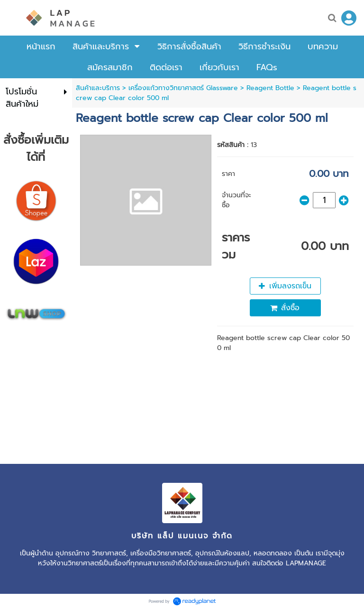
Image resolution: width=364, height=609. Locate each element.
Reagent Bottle (270, 88)
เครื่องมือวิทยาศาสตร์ (161, 553)
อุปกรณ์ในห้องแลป (222, 553)
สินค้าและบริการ (98, 88)
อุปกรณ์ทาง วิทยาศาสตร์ (91, 553)
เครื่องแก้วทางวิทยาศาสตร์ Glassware (183, 88)
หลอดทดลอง (273, 553)
